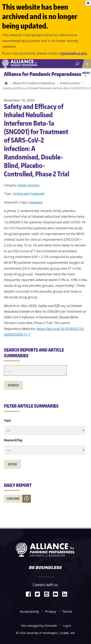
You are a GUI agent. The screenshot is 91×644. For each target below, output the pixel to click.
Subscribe (13, 499)
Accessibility (29, 611)
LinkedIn (66, 594)
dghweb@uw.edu (74, 53)
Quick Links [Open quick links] (85, 65)
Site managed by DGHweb (39, 626)
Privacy (51, 611)
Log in (67, 626)
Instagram (48, 594)
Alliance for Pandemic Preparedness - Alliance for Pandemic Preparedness (29, 64)
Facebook (30, 594)
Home (5, 83)
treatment (36, 202)
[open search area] (77, 64)
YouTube (57, 594)
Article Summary (70, 83)
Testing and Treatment (29, 193)
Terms (67, 611)
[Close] (88, 3)
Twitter (39, 594)
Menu (86, 73)
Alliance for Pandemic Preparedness (34, 83)
